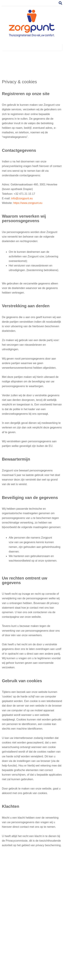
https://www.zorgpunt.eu (28, 203)
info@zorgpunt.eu (22, 198)
